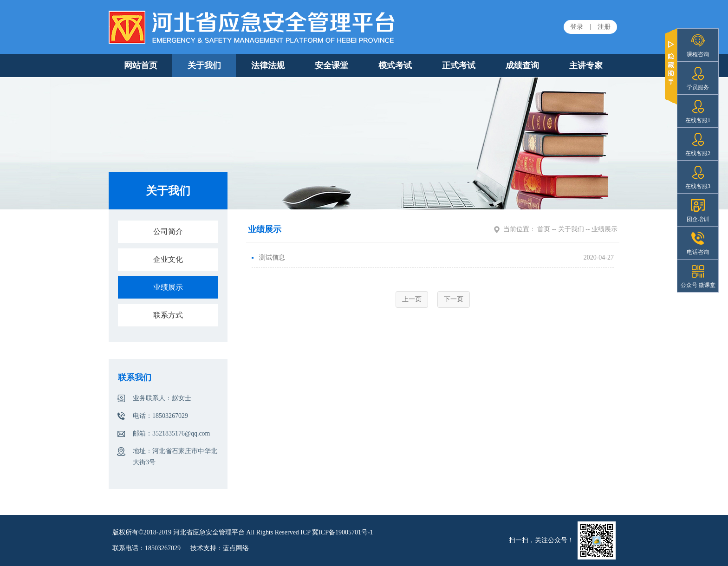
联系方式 (168, 315)
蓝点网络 (236, 548)
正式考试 (459, 65)
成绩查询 (522, 65)
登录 (577, 27)
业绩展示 (168, 287)
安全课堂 (331, 65)
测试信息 (268, 257)
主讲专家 (586, 65)
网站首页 (141, 65)
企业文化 (168, 259)
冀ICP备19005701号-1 (342, 532)
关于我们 (204, 65)
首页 (544, 229)
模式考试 (395, 65)
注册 (604, 27)
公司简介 (168, 231)
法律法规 (268, 65)
